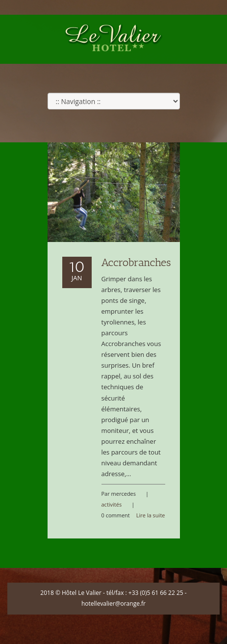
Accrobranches (136, 262)
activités (112, 504)
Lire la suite (151, 515)
